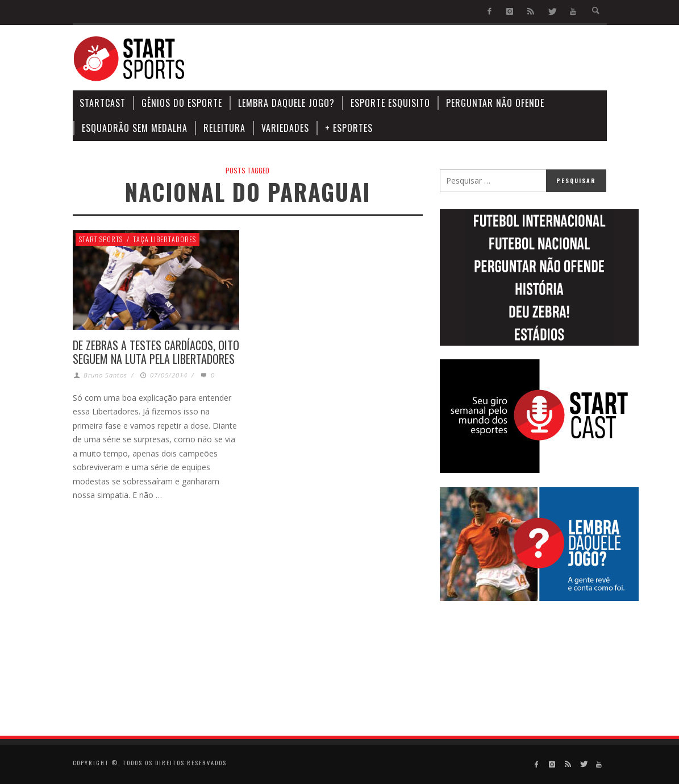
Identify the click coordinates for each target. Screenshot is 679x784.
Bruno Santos (105, 375)
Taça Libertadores (164, 239)
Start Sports (101, 239)
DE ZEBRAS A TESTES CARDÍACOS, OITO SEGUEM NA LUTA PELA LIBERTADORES (156, 352)
